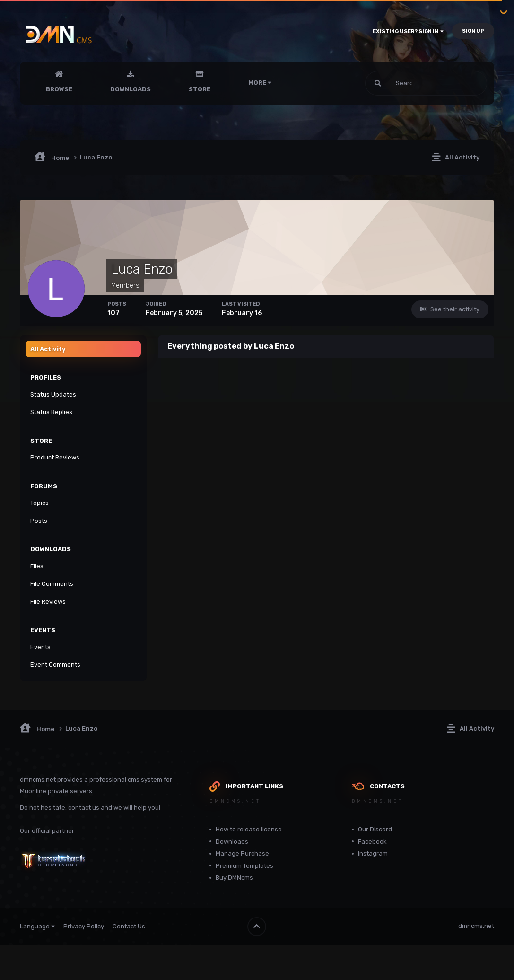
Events (40, 647)
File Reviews (48, 602)
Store (200, 89)
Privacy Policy (84, 926)
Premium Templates (244, 866)
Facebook (372, 842)
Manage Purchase (242, 853)
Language (37, 926)
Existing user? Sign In (408, 31)
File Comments (52, 584)
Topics (39, 503)
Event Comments (55, 665)
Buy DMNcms (234, 878)
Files (37, 566)
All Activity (48, 349)
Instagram (373, 853)
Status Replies (51, 412)
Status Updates (53, 394)
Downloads (131, 89)
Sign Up (473, 31)
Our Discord (375, 829)
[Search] (395, 83)
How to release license (249, 829)
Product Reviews (55, 457)
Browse (59, 89)
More (260, 83)
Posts (39, 521)
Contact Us (129, 926)
